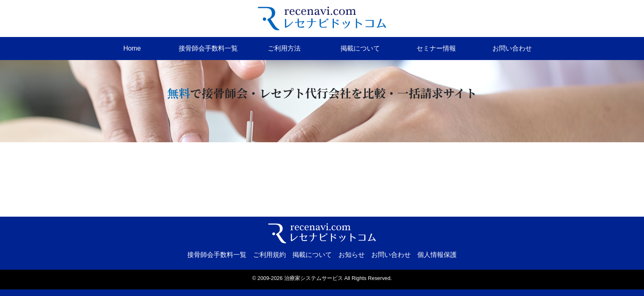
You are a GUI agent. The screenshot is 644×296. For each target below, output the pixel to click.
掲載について (360, 48)
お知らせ (352, 255)
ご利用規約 (269, 255)
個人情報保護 (437, 255)
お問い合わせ (512, 48)
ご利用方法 (284, 48)
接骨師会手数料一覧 (208, 48)
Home (132, 48)
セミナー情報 (436, 48)
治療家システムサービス (314, 278)
